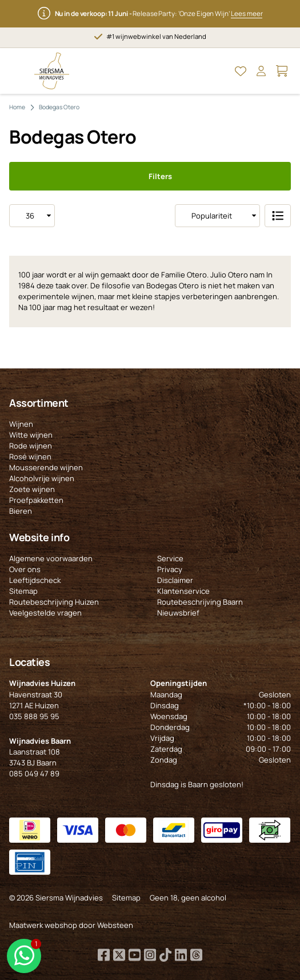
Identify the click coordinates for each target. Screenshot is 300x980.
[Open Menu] (18, 71)
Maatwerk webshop (43, 925)
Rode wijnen (31, 446)
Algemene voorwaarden (51, 558)
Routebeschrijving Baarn (200, 602)
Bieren (21, 511)
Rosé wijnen (30, 457)
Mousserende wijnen (46, 467)
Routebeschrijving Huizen (54, 602)
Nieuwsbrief (178, 613)
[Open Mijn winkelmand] (282, 71)
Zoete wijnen (32, 489)
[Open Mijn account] (261, 71)
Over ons (25, 569)
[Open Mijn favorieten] (241, 71)
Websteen (115, 925)
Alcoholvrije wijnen (42, 478)
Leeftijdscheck (35, 580)
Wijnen (21, 424)
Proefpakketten (36, 500)
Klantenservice (183, 591)
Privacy (170, 569)
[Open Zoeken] (220, 71)
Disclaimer (175, 580)
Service (170, 558)
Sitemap (23, 591)
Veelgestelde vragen (45, 613)
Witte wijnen (31, 435)
